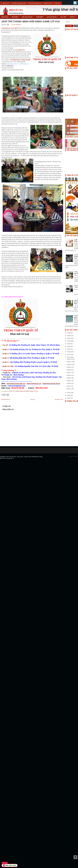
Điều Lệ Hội (6, 3)
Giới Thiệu (16, 16)
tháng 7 (69, 372)
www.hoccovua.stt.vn (51, 384)
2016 (69, 357)
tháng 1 (69, 389)
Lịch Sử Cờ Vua (53, 16)
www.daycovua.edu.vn (12, 64)
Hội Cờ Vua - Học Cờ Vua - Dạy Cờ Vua (20, 457)
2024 (69, 336)
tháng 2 (69, 386)
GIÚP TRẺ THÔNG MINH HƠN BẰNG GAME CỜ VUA (31, 22)
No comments (17, 25)
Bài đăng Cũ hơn (59, 399)
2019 (69, 349)
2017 (69, 355)
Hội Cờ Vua (5, 17)
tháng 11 (69, 362)
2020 (69, 346)
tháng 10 (69, 364)
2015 (69, 393)
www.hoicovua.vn (24, 64)
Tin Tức (74, 16)
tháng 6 (69, 375)
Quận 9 (6, 362)
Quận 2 (6, 349)
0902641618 (10, 66)
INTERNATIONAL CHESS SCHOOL (21, 60)
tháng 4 (69, 381)
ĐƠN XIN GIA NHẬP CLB (35, 3)
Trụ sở (5, 345)
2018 (69, 352)
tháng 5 (69, 378)
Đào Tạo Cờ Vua (28, 16)
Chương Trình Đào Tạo (19, 3)
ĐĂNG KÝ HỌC (48, 3)
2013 (69, 398)
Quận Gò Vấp (8, 366)
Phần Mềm (41, 16)
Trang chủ (33, 399)
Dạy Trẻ (65, 16)
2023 (69, 338)
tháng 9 (69, 367)
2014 (69, 395)
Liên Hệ (57, 3)
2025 (69, 333)
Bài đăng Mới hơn (6, 399)
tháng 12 (69, 359)
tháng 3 (69, 383)
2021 (69, 344)
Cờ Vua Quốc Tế (20, 50)
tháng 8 (69, 370)
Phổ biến (69, 26)
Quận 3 (6, 354)
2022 (69, 341)
